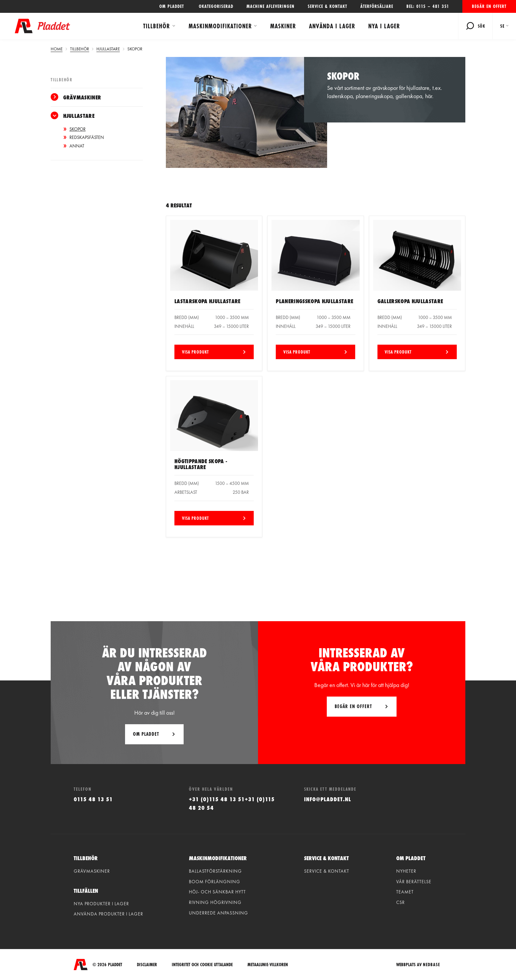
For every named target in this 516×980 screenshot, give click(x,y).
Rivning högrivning (215, 902)
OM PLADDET (172, 6)
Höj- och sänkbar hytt (217, 892)
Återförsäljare (377, 6)
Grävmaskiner (82, 97)
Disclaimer (147, 965)
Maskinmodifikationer (220, 26)
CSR (400, 902)
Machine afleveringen (271, 6)
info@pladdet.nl (328, 799)
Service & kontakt (327, 6)
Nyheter (406, 871)
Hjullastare (79, 116)
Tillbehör (156, 26)
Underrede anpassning (219, 913)
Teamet (405, 892)
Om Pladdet (146, 734)
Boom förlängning (215, 882)
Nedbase (431, 965)
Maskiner (283, 26)
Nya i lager (384, 26)
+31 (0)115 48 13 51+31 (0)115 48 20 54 (232, 803)
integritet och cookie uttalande (202, 965)
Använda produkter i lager (108, 914)
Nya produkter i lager (101, 904)
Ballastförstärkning (215, 871)
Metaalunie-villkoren (268, 965)
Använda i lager (332, 26)
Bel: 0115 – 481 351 (428, 6)
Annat (77, 146)
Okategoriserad (216, 6)
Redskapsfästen (87, 137)
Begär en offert (489, 6)
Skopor (77, 129)
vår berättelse (414, 882)
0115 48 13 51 (93, 799)
